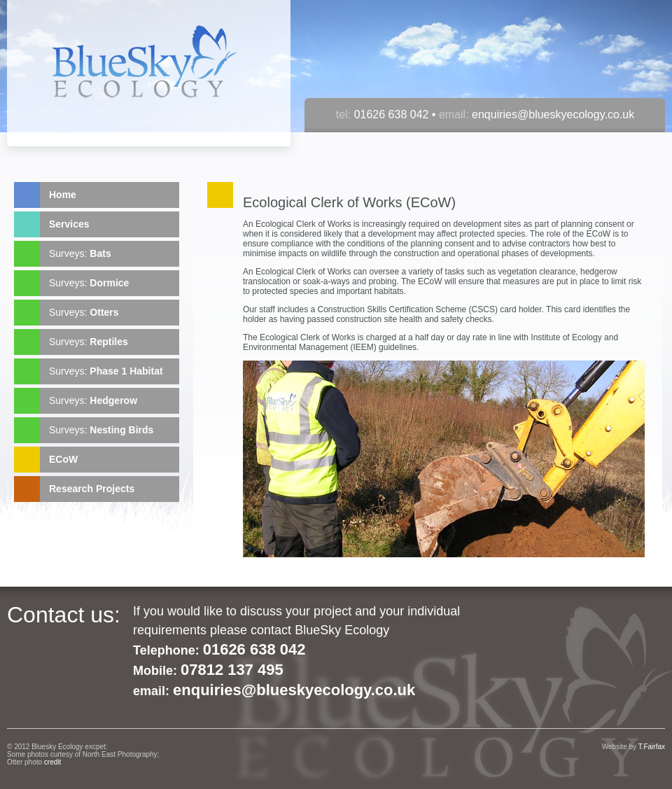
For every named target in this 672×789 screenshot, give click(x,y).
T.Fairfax (652, 747)
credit (52, 762)
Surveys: (80, 253)
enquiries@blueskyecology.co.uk (552, 114)
